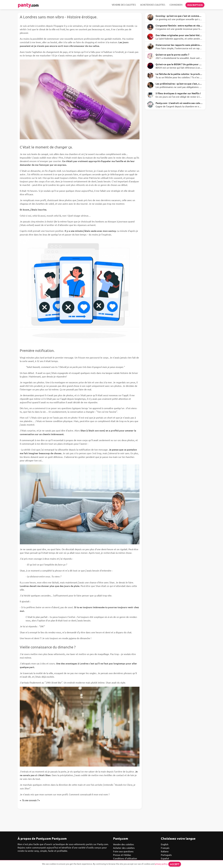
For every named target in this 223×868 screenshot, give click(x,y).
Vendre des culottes (124, 5)
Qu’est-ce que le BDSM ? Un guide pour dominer (179, 64)
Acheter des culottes (153, 5)
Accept (175, 864)
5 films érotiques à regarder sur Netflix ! (178, 93)
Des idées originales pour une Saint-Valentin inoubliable (179, 35)
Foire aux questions (123, 851)
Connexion (176, 5)
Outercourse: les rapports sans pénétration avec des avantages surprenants (179, 45)
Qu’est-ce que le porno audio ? (172, 55)
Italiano (165, 851)
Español (165, 858)
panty (28, 5)
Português (166, 855)
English (165, 844)
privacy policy (161, 864)
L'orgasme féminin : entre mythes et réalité (179, 25)
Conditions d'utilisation (125, 858)
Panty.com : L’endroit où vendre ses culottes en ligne (179, 103)
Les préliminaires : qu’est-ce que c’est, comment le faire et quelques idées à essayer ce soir (179, 84)
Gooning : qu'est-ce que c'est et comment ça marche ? (179, 16)
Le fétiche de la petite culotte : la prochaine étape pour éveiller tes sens (179, 74)
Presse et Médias (122, 855)
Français (165, 848)
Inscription (195, 5)
